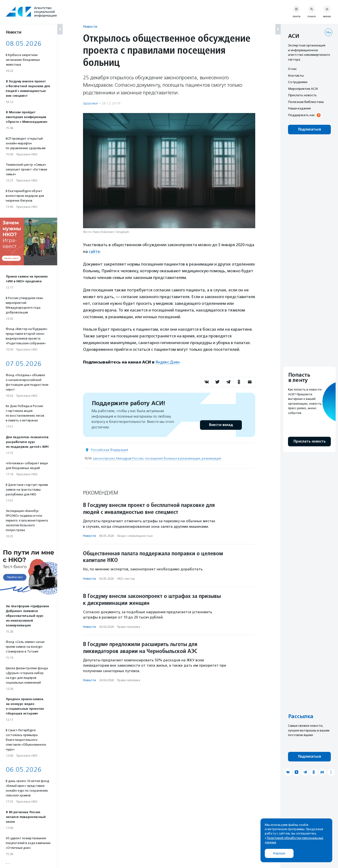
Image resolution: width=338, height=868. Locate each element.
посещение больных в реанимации (172, 458)
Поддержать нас (301, 115)
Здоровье (90, 103)
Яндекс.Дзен (168, 362)
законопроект (104, 458)
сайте (94, 251)
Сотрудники (298, 82)
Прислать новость (302, 95)
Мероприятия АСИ (303, 89)
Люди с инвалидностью (135, 536)
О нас (292, 69)
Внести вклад (221, 425)
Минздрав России (130, 458)
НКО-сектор (126, 578)
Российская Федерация (110, 450)
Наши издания (299, 108)
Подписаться (309, 129)
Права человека (129, 626)
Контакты (296, 75)
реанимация (211, 458)
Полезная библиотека (306, 102)
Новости (90, 26)
